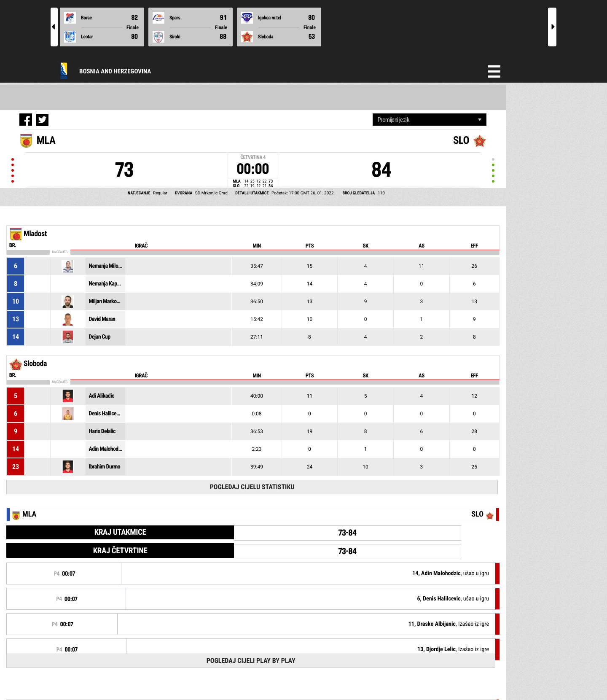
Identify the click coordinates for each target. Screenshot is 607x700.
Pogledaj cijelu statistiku (252, 487)
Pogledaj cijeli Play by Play (251, 661)
